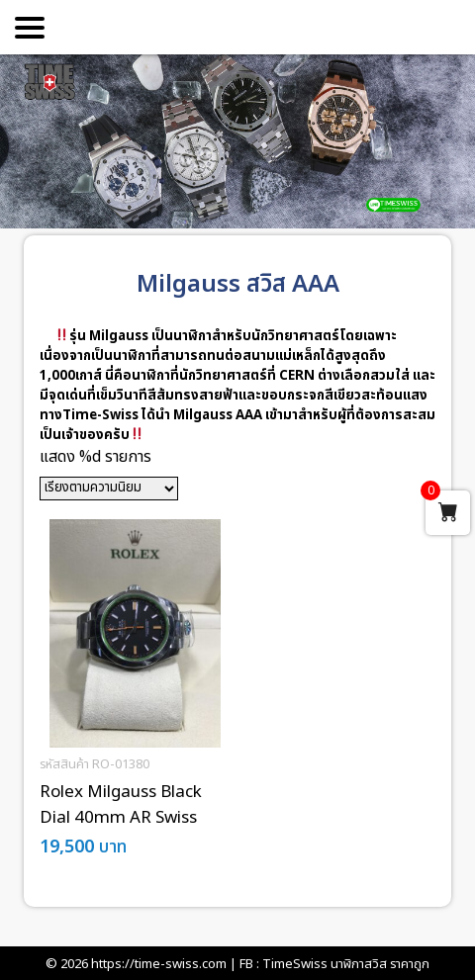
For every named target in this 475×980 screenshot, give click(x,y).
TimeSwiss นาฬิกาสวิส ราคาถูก (346, 964)
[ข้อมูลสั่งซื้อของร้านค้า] (109, 489)
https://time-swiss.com (159, 964)
